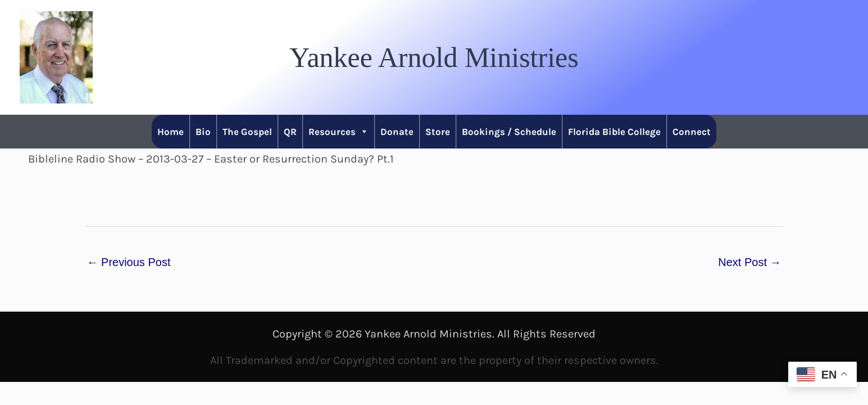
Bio (203, 132)
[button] (434, 57)
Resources (338, 132)
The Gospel (247, 132)
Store (438, 132)
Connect (692, 132)
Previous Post (129, 262)
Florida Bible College (614, 132)
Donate (397, 132)
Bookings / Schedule (509, 132)
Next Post (749, 262)
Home (171, 132)
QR (290, 132)
